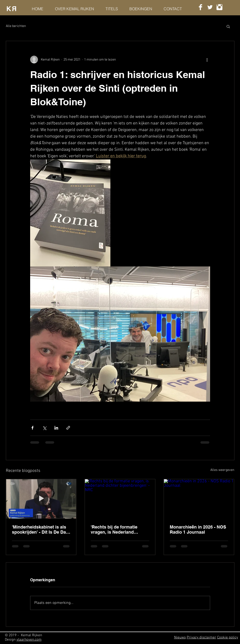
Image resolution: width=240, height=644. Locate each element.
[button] (228, 26)
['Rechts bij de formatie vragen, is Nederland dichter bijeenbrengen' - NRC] (120, 499)
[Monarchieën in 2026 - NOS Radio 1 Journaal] (199, 499)
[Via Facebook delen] (32, 428)
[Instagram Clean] (219, 7)
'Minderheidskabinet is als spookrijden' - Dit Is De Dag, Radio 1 (41, 529)
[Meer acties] (207, 60)
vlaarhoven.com (29, 640)
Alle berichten (16, 26)
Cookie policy (228, 637)
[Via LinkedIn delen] (56, 428)
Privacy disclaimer (201, 637)
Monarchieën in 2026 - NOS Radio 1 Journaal (198, 529)
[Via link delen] (68, 428)
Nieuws (180, 637)
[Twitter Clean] (210, 7)
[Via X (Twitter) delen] (44, 428)
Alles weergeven (222, 470)
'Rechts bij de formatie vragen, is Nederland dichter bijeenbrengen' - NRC (115, 529)
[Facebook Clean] (200, 7)
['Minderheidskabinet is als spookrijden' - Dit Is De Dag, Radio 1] (41, 499)
